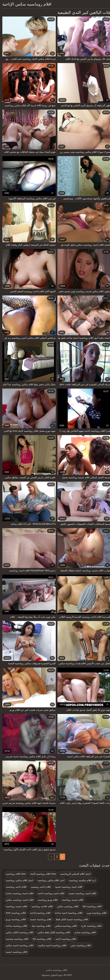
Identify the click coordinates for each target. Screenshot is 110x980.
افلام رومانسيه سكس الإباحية (25, 4)
